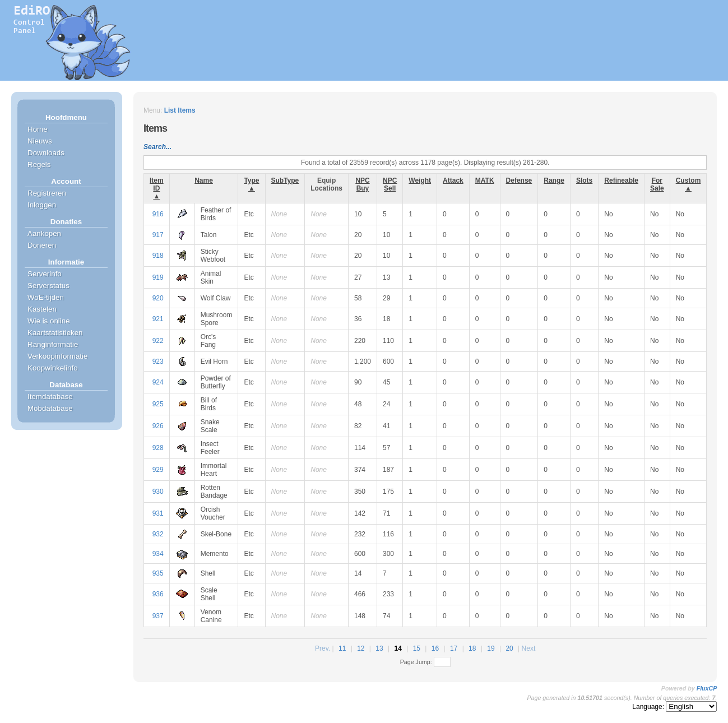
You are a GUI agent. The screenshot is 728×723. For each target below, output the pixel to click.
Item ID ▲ (157, 188)
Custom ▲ (688, 184)
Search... (157, 147)
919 (158, 277)
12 (361, 648)
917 (158, 235)
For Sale (657, 184)
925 (158, 404)
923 (158, 361)
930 (158, 492)
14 (398, 648)
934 (158, 554)
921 (158, 319)
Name (204, 180)
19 (491, 648)
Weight (420, 180)
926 (158, 426)
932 (158, 534)
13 (379, 648)
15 (417, 648)
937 (158, 616)
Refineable (621, 180)
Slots (584, 180)
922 (158, 341)
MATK (485, 180)
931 (158, 513)
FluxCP (707, 688)
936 (158, 594)
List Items (180, 110)
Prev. (323, 648)
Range (554, 180)
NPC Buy (362, 184)
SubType (285, 180)
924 (158, 382)
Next (529, 648)
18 (472, 648)
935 (158, 573)
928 (158, 448)
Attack (453, 180)
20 (509, 648)
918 (158, 256)
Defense (519, 180)
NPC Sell (390, 184)
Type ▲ (251, 184)
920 (158, 298)
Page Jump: (425, 662)
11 (342, 648)
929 (158, 470)
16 (435, 648)
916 (158, 214)
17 (454, 648)
